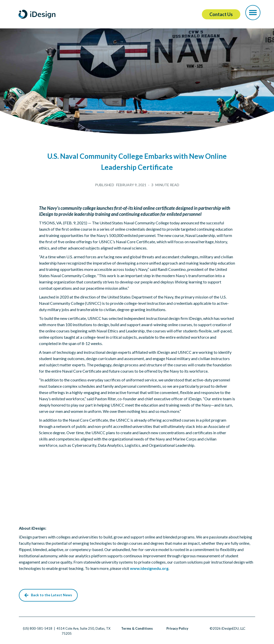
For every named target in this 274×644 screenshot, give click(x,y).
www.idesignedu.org (149, 568)
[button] (253, 13)
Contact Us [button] (221, 14)
